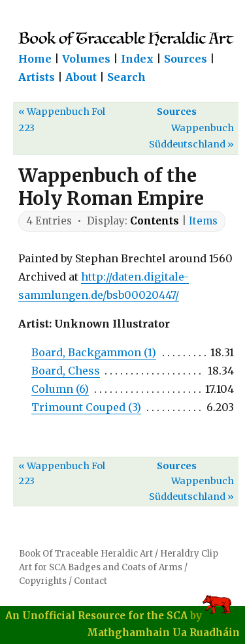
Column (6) (60, 389)
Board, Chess (66, 371)
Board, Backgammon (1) (94, 352)
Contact (90, 581)
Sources (186, 59)
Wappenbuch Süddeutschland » (191, 136)
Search (126, 77)
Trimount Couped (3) (86, 407)
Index (137, 59)
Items (203, 221)
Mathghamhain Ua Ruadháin (163, 633)
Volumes (86, 59)
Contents (155, 221)
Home (35, 59)
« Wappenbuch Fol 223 (62, 120)
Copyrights (43, 581)
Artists (37, 77)
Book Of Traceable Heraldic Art (86, 554)
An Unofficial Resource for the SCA (96, 616)
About (81, 77)
